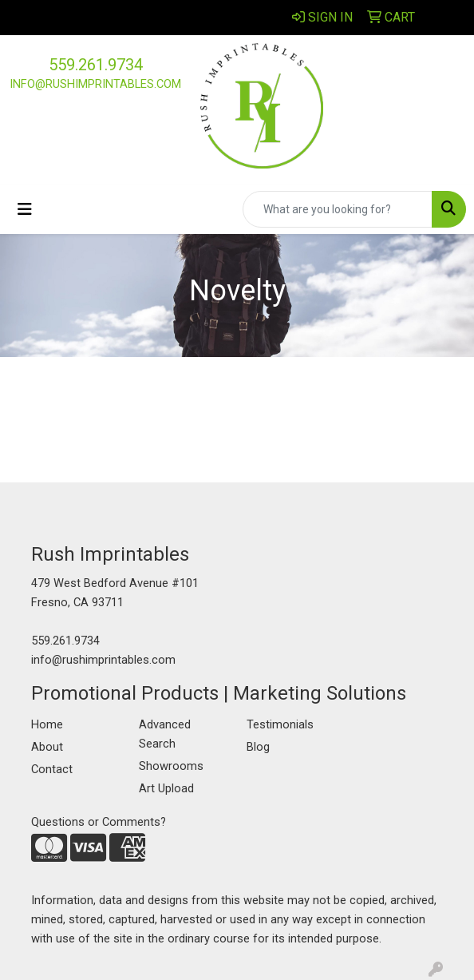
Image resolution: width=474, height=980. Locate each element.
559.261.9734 (96, 65)
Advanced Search (165, 734)
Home (47, 724)
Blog (258, 747)
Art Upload (166, 788)
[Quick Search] (338, 209)
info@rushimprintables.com (95, 84)
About (47, 747)
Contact (52, 769)
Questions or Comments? (99, 822)
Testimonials (280, 724)
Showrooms (171, 766)
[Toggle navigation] (25, 209)
